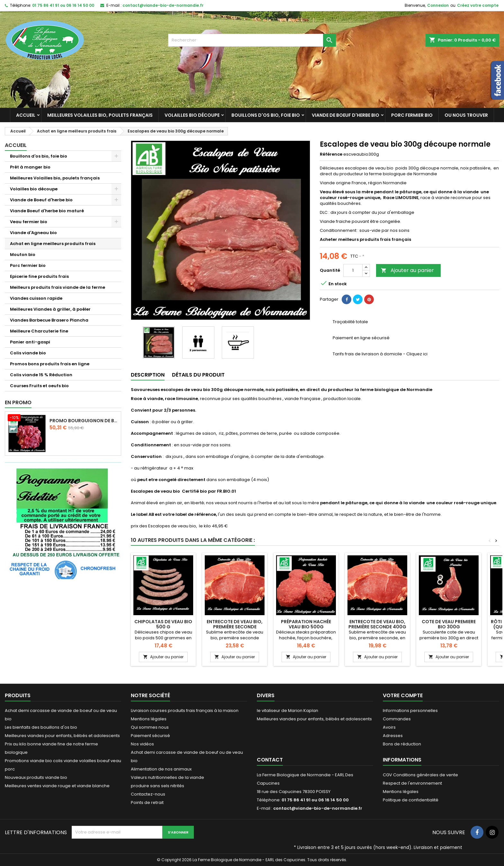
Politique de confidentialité (411, 800)
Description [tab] (148, 375)
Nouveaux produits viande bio (36, 777)
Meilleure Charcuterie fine (39, 331)
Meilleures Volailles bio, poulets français (100, 115)
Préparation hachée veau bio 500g (306, 624)
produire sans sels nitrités (157, 786)
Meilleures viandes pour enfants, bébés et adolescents (62, 736)
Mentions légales (149, 719)
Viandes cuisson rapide (36, 298)
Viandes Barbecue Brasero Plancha (49, 320)
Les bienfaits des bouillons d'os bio (41, 727)
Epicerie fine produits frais (39, 276)
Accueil (26, 115)
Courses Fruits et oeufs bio (39, 386)
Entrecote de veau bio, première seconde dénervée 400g (235, 627)
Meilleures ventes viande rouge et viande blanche (57, 786)
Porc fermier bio (412, 115)
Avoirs (389, 727)
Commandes (397, 719)
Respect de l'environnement (412, 783)
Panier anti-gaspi (30, 342)
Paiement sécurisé (150, 736)
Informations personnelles (410, 711)
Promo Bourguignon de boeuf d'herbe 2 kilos (84, 421)
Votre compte (403, 695)
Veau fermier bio (29, 222)
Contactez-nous (148, 794)
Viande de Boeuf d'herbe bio (346, 115)
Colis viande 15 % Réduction (41, 375)
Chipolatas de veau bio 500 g (163, 624)
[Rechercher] (252, 40)
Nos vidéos (142, 744)
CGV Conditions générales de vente (420, 775)
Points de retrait (147, 802)
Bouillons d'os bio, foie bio (266, 115)
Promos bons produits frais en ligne (50, 364)
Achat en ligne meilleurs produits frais (53, 244)
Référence (331, 154)
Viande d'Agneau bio (33, 233)
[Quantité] (353, 270)
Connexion (438, 5)
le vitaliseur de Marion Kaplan (288, 711)
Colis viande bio (28, 353)
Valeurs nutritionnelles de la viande (167, 777)
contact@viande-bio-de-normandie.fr (163, 5)
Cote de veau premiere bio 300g (449, 624)
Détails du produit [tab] (198, 375)
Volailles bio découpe (192, 115)
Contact (270, 760)
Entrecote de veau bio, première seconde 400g (377, 624)
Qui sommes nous (150, 727)
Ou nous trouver (466, 115)
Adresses (393, 736)
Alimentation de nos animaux (161, 769)
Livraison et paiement (438, 847)
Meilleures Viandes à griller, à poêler (50, 309)
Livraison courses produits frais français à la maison (185, 711)
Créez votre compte (478, 5)
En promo (18, 402)
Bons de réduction (402, 744)
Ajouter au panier (407, 270)
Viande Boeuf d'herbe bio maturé (47, 211)
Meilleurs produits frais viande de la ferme (58, 287)
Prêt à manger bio (30, 167)
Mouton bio (23, 255)
